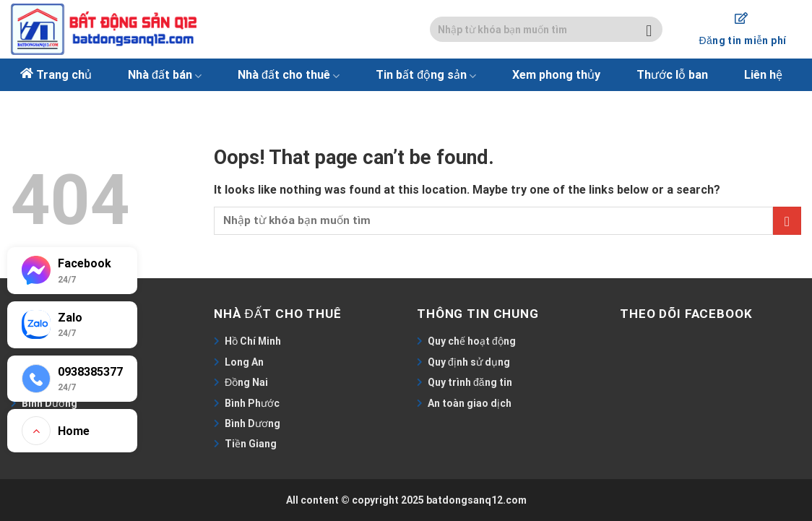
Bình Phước (252, 403)
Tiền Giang (251, 444)
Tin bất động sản (426, 75)
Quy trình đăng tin (470, 382)
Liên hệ (763, 75)
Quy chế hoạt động (472, 341)
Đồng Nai (246, 382)
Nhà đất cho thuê (289, 75)
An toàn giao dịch (470, 403)
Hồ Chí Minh (253, 341)
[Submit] (649, 30)
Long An (244, 362)
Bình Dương (252, 423)
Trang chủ (64, 75)
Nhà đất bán (165, 75)
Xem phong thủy (556, 75)
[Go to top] (72, 431)
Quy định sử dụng (469, 362)
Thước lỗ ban (672, 75)
